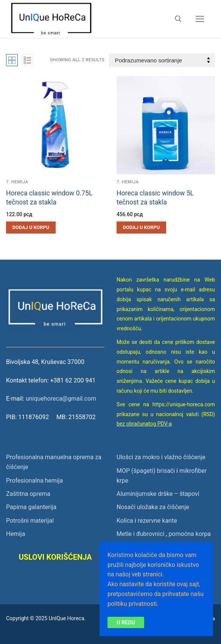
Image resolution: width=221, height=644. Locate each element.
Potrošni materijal (30, 521)
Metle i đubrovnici (140, 534)
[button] (31, 228)
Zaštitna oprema (28, 494)
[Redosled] (162, 60)
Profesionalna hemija (34, 481)
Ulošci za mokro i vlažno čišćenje (161, 457)
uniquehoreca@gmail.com (61, 399)
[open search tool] (178, 19)
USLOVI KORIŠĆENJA (55, 557)
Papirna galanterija (31, 507)
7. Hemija (17, 182)
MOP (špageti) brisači (146, 471)
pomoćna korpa (190, 534)
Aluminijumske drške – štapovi (158, 494)
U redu (126, 622)
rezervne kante (157, 521)
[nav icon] (200, 19)
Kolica (125, 521)
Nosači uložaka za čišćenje (153, 507)
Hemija (16, 534)
